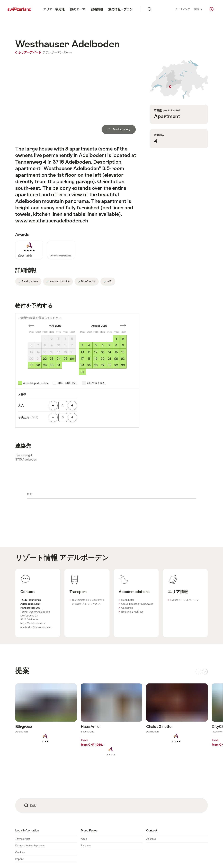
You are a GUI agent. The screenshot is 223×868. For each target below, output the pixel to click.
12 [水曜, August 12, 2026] (96, 352)
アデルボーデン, (53, 52)
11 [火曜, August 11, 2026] (89, 352)
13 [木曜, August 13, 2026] (103, 352)
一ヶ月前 (123, 326)
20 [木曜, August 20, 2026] (103, 359)
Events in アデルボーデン (185, 600)
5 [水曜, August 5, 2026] (96, 345)
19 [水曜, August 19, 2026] (96, 359)
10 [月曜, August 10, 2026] (82, 352)
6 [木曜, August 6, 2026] (103, 345)
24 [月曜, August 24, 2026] (82, 365)
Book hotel (128, 600)
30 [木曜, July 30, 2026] (52, 365)
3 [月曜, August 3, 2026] (82, 345)
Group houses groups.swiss (137, 604)
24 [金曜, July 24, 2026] (59, 359)
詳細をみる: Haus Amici (112, 725)
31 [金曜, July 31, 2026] (58, 365)
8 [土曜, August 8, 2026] (116, 345)
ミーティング (183, 9)
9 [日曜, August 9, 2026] (123, 345)
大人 (21, 405)
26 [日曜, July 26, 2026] (72, 359)
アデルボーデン (84, 558)
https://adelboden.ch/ (33, 623)
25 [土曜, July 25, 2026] (65, 359)
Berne (68, 52)
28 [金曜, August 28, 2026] (109, 365)
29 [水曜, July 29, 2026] (45, 365)
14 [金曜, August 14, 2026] (109, 352)
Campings (127, 608)
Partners (86, 845)
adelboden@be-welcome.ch (36, 627)
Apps (84, 839)
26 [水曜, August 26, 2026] (96, 365)
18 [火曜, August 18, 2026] (89, 359)
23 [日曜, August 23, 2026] (123, 359)
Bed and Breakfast (132, 612)
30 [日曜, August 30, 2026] (123, 365)
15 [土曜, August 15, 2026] (116, 352)
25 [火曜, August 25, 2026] (89, 365)
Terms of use (23, 839)
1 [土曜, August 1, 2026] (116, 339)
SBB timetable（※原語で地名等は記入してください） (88, 602)
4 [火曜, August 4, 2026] (89, 345)
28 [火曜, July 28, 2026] (38, 365)
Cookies (20, 852)
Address (151, 839)
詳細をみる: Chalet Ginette (177, 718)
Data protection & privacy (30, 845)
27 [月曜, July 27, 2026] (31, 365)
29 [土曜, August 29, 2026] (116, 365)
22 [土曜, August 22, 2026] (116, 359)
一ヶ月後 (31, 326)
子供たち (28, 417)
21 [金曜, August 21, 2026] (109, 359)
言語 (198, 9)
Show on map (179, 80)
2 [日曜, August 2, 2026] (123, 339)
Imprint (19, 859)
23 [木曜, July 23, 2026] (52, 359)
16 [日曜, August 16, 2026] (123, 352)
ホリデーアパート (29, 52)
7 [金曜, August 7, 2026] (109, 345)
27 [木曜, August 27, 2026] (103, 365)
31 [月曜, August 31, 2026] (82, 372)
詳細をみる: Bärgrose (46, 718)
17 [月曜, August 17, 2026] (82, 359)
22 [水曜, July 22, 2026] (45, 359)
